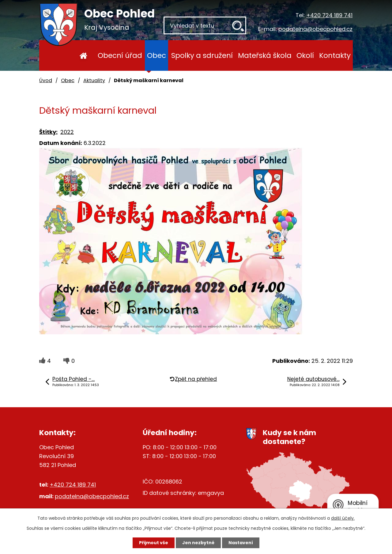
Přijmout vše (154, 543)
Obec (156, 55)
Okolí (305, 55)
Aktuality (94, 80)
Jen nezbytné (198, 543)
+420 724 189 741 (329, 15)
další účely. (343, 518)
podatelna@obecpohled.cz (315, 29)
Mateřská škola (265, 55)
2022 (67, 132)
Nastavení (241, 543)
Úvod (83, 55)
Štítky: (48, 132)
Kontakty (335, 55)
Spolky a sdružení (202, 55)
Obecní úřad (120, 55)
